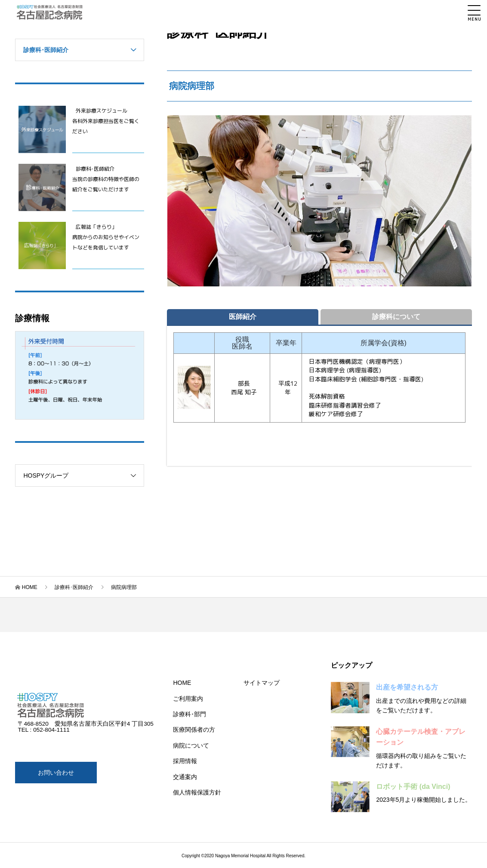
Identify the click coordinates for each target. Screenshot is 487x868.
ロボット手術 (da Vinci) (413, 787)
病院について (191, 745)
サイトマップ (262, 683)
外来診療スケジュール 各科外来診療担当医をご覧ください (106, 121)
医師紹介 (243, 317)
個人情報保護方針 (197, 792)
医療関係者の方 (194, 730)
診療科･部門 (190, 714)
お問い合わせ (56, 773)
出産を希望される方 (407, 687)
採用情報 (185, 761)
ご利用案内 (188, 699)
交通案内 (185, 777)
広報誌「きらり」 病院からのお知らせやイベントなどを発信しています (106, 237)
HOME (30, 587)
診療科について (396, 317)
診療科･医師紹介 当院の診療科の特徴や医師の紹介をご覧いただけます (106, 179)
